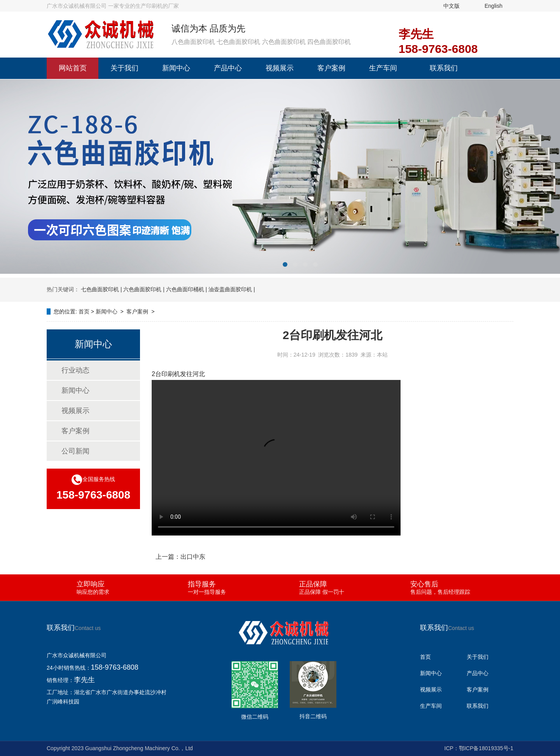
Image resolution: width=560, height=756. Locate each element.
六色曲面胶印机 (284, 42)
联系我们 (444, 68)
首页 (84, 311)
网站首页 (73, 68)
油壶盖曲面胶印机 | (232, 289)
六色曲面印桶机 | (187, 289)
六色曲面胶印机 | (144, 289)
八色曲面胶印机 (193, 42)
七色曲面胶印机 (238, 42)
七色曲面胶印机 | (101, 289)
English (493, 6)
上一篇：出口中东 (180, 557)
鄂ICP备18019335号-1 (486, 748)
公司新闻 (75, 451)
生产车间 (383, 68)
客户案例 (331, 68)
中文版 (451, 6)
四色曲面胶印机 (329, 42)
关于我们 (124, 68)
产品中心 (228, 68)
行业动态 (75, 370)
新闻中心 (176, 68)
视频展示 (280, 68)
